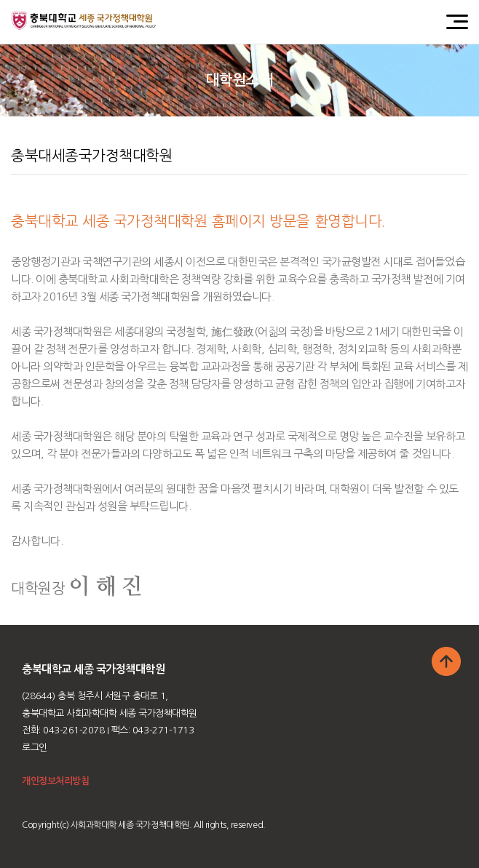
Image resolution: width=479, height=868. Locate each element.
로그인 (35, 748)
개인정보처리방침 (55, 781)
